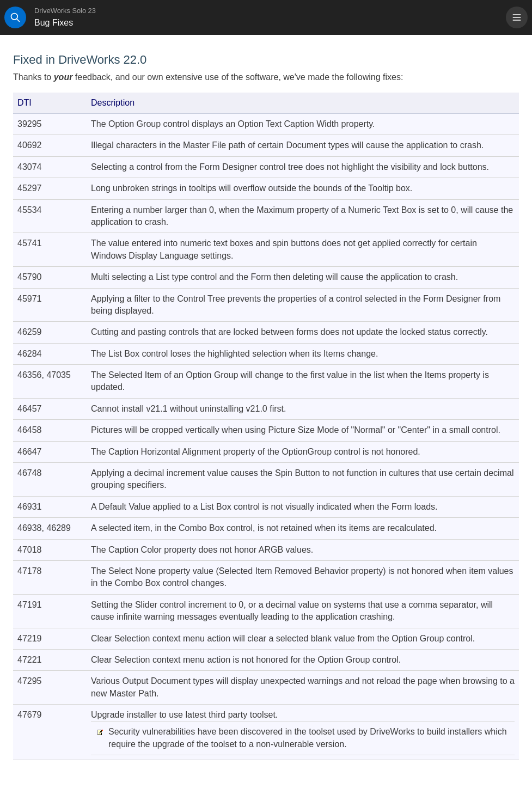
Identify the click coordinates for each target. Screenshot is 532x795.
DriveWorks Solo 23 (65, 11)
